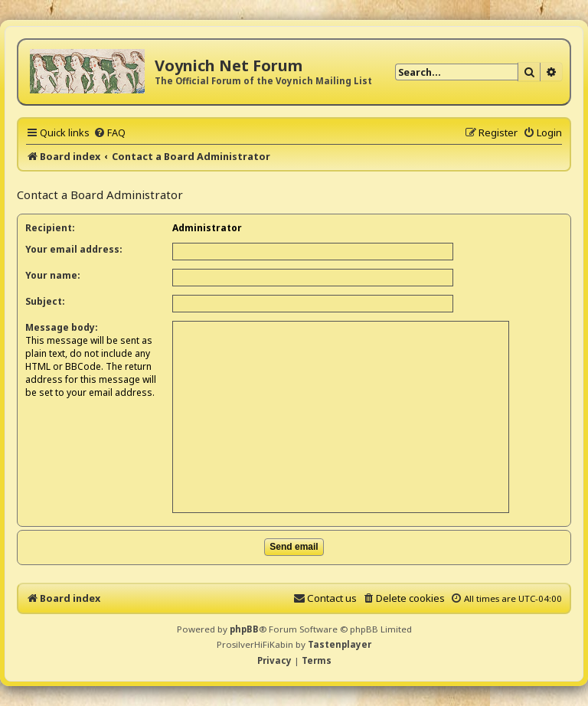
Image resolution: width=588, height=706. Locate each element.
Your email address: (74, 249)
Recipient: (50, 228)
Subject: (45, 301)
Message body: (62, 327)
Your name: (53, 275)
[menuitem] (109, 132)
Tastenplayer (340, 644)
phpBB (244, 629)
